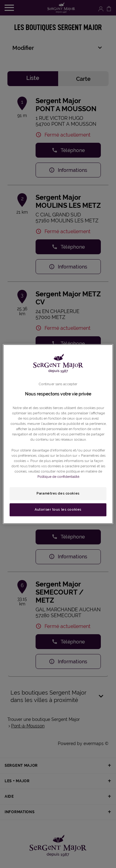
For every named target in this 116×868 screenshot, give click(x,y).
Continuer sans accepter (58, 384)
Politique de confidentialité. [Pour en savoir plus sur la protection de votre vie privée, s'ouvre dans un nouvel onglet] (59, 477)
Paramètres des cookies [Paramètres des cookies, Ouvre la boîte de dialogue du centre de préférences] (58, 493)
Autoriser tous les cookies (58, 509)
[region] (58, 434)
